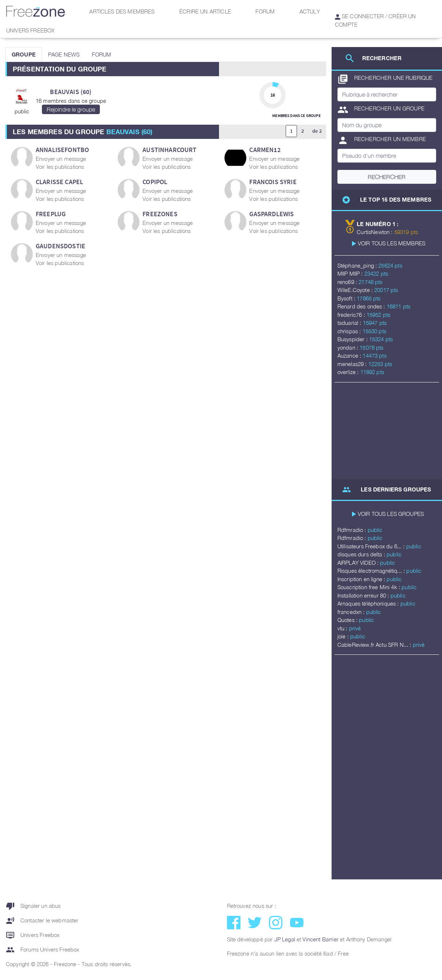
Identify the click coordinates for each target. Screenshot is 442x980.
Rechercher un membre (382, 140)
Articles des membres (122, 11)
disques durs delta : (362, 554)
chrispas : (350, 331)
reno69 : (348, 282)
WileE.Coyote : (356, 290)
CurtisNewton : (375, 232)
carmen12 (265, 150)
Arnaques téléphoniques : (369, 603)
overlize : (349, 372)
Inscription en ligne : (362, 579)
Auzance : (350, 355)
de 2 (317, 131)
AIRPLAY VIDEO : (359, 563)
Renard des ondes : (362, 306)
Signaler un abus (33, 906)
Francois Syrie (273, 182)
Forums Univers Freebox (43, 950)
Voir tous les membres (392, 243)
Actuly (310, 11)
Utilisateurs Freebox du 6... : (372, 546)
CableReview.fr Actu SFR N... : (375, 645)
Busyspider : (353, 339)
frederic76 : (352, 315)
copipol (155, 182)
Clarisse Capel (59, 182)
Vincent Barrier (320, 939)
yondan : (349, 347)
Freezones (160, 214)
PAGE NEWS (64, 54)
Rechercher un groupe (381, 110)
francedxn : (352, 612)
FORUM (101, 54)
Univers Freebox (30, 30)
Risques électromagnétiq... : (372, 571)
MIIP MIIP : (351, 273)
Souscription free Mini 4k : (369, 587)
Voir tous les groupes (391, 514)
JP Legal (285, 939)
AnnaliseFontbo (62, 150)
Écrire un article (205, 11)
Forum (265, 11)
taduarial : (350, 323)
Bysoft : (347, 298)
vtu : (343, 628)
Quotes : (348, 620)
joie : (344, 636)
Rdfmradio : (353, 530)
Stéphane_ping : (358, 265)
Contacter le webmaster (42, 921)
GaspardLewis (271, 214)
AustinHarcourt (169, 150)
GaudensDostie (60, 246)
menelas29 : (353, 364)
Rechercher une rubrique (385, 79)
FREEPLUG (51, 214)
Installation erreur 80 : (364, 595)
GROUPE (24, 54)
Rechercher (387, 177)
